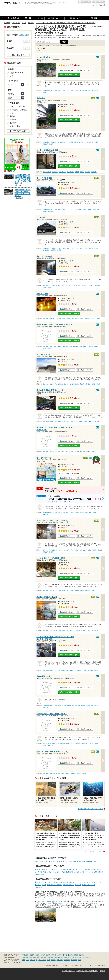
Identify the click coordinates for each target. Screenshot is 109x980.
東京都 (54, 955)
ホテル (50, 872)
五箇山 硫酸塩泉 (58, 706)
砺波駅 (91, 286)
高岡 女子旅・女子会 (72, 550)
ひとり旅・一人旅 (59, 872)
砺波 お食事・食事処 (65, 319)
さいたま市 (42, 960)
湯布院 (79, 957)
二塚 (46, 862)
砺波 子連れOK (56, 286)
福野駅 (45, 92)
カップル (81, 869)
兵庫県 (43, 955)
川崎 (28, 960)
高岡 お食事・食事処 (86, 550)
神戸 (79, 960)
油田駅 (45, 288)
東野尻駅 (94, 172)
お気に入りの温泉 (85, 2)
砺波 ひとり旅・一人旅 (68, 286)
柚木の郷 (64, 905)
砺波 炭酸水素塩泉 (48, 384)
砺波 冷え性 (70, 172)
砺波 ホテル (75, 319)
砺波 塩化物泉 (47, 172)
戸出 (52, 862)
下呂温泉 (50, 957)
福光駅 (82, 90)
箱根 (31, 957)
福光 (84, 862)
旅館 (77, 872)
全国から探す (24, 35)
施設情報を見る (67, 70)
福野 (74, 862)
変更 (27, 41)
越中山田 (89, 862)
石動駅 (95, 550)
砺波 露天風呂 (84, 347)
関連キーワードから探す (13, 962)
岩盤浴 (12, 116)
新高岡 (41, 862)
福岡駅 (51, 552)
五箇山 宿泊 (57, 90)
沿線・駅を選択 (18, 55)
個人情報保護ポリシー (69, 971)
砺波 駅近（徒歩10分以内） (71, 347)
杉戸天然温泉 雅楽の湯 (50, 901)
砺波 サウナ (61, 452)
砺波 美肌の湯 (53, 631)
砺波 (61, 862)
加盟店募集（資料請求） (52, 966)
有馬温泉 (36, 957)
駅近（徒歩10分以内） (55, 885)
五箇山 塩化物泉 (47, 90)
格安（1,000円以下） (53, 869)
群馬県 (48, 955)
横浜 (24, 960)
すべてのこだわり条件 (18, 131)
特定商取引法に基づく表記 (84, 971)
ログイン (96, 5)
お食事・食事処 (66, 869)
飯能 (49, 960)
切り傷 (87, 869)
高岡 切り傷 (55, 744)
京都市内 (67, 960)
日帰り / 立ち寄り (16, 73)
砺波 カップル (47, 286)
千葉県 (37, 955)
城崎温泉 (43, 957)
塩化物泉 (43, 872)
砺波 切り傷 (62, 172)
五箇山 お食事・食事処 (80, 209)
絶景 (96, 872)
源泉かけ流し (70, 872)
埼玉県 (32, 955)
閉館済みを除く (72, 45)
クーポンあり (59, 45)
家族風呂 (13, 123)
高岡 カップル (47, 550)
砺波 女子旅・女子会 (82, 286)
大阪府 (59, 955)
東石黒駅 (88, 90)
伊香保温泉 (58, 957)
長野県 (70, 955)
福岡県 (81, 955)
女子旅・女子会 (96, 869)
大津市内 (74, 960)
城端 (95, 862)
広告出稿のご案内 (68, 966)
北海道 (65, 955)
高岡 (36, 862)
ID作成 (103, 5)
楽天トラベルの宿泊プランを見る (69, 75)
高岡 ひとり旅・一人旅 (59, 550)
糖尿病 (101, 872)
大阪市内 (60, 960)
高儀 (70, 862)
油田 (57, 862)
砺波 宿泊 (55, 172)
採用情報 (102, 971)
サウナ (37, 872)
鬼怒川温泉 (86, 957)
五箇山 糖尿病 (65, 513)
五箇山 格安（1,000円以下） (78, 142)
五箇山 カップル (67, 209)
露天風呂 (42, 869)
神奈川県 (25, 955)
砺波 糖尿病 (62, 591)
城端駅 (51, 144)
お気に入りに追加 (85, 70)
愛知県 (76, 955)
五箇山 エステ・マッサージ (70, 248)
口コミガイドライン (82, 966)
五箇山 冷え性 (75, 90)
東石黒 (79, 862)
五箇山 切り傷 (65, 90)
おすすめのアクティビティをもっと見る (90, 809)
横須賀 (33, 960)
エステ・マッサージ (87, 872)
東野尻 (65, 862)
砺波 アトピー (53, 591)
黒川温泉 (73, 957)
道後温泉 (66, 957)
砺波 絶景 (52, 774)
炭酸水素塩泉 (39, 874)
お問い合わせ (101, 966)
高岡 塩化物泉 (47, 744)
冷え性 (75, 869)
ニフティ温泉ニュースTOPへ (94, 852)
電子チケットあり (44, 45)
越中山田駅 (95, 90)
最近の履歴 (99, 2)
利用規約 (96, 971)
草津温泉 (25, 957)
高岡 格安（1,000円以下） (81, 744)
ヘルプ (92, 966)
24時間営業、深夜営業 (18, 110)
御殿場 (53, 960)
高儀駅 (82, 172)
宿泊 (36, 869)
